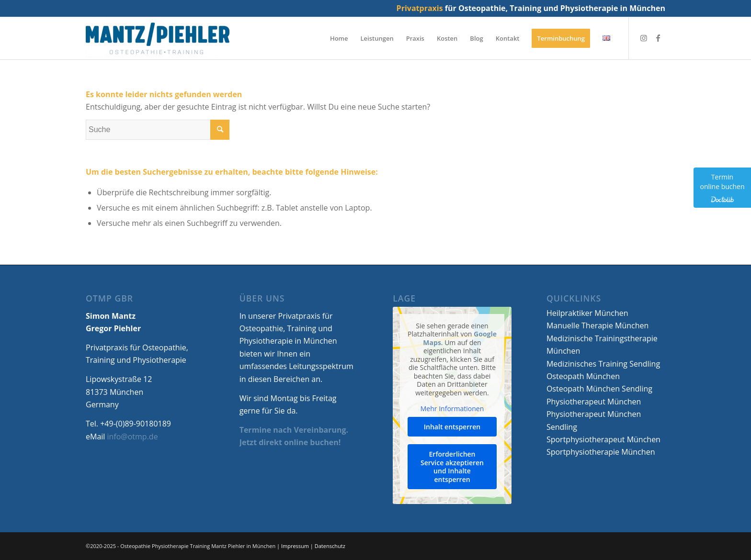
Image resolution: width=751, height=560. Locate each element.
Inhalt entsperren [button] (452, 427)
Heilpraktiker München (587, 313)
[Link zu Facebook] (658, 38)
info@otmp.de (133, 437)
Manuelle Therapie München (597, 325)
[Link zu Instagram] (644, 38)
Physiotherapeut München (594, 402)
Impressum (295, 546)
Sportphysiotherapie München (601, 452)
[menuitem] (339, 38)
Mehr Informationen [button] (452, 409)
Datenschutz (330, 546)
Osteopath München (583, 376)
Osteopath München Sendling (599, 389)
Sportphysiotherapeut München (603, 439)
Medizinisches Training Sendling (603, 364)
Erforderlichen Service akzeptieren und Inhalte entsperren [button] (452, 467)
